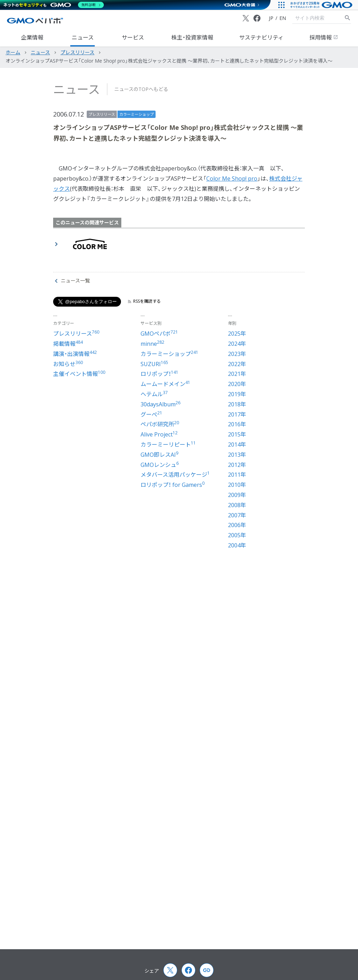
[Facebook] (257, 18)
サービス (133, 37)
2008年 (237, 505)
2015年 (237, 434)
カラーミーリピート (168, 444)
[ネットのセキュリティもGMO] (54, 5)
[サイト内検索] (348, 18)
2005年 (237, 535)
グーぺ (151, 414)
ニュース (83, 37)
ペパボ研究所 (160, 424)
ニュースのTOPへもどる (141, 89)
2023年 (237, 354)
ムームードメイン (165, 384)
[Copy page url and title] (207, 970)
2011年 (237, 475)
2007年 (237, 515)
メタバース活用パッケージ (175, 475)
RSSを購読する (144, 301)
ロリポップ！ (159, 374)
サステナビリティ (261, 37)
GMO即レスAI (159, 455)
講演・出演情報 (75, 354)
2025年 (237, 334)
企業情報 (32, 37)
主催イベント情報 (79, 374)
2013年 (237, 455)
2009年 (237, 495)
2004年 (237, 545)
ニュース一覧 (72, 281)
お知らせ (68, 364)
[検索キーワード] (318, 18)
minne (152, 344)
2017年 (237, 414)
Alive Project (159, 434)
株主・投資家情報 (192, 37)
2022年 (237, 364)
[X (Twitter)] (246, 18)
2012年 (237, 465)
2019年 (237, 394)
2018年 (237, 404)
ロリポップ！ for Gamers (173, 485)
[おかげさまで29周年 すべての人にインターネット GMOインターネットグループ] (322, 5)
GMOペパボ (159, 334)
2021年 (237, 374)
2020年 (237, 384)
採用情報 (324, 37)
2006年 (237, 525)
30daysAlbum (160, 404)
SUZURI (154, 364)
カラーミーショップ (137, 114)
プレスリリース (102, 114)
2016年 (237, 424)
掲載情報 (68, 344)
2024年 (237, 344)
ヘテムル (154, 394)
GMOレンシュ (160, 465)
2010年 (237, 485)
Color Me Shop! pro (232, 178)
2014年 (237, 444)
